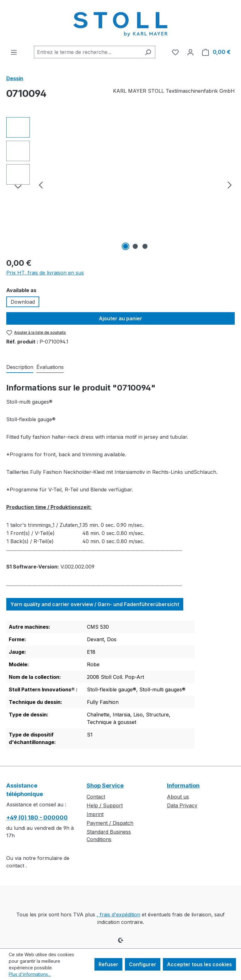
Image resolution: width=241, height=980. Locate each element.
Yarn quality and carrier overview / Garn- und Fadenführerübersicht (95, 604)
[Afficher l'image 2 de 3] (135, 246)
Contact (96, 797)
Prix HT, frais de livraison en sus (45, 273)
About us (178, 797)
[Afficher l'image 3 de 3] (145, 246)
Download (23, 302)
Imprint (95, 814)
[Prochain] (230, 185)
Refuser (108, 964)
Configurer (143, 964)
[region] (120, 185)
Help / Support (105, 805)
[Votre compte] (190, 52)
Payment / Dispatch (110, 823)
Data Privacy (182, 805)
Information (183, 786)
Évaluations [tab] (50, 367)
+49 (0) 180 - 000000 (37, 818)
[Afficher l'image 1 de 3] (126, 246)
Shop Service (105, 786)
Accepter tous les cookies (199, 964)
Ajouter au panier (120, 318)
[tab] (20, 367)
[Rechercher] (148, 52)
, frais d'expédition (118, 914)
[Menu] (14, 52)
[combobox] (87, 52)
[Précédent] (41, 185)
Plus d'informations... (30, 974)
